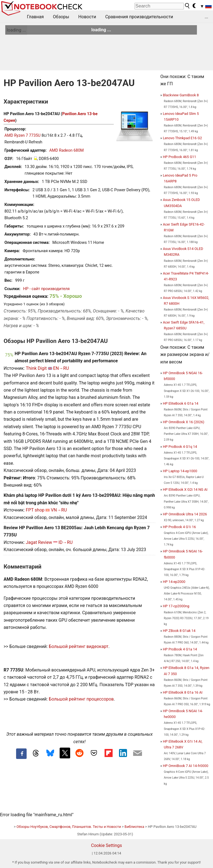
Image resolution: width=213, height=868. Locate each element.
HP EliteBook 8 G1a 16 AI (183, 692)
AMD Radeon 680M (67, 150)
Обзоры (61, 17)
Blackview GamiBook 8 (181, 95)
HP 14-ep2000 (174, 582)
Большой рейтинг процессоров (81, 699)
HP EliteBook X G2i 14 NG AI (185, 489)
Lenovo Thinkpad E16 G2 (182, 138)
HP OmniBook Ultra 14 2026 (185, 514)
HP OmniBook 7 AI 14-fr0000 (186, 766)
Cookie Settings (106, 845)
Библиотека (134, 827)
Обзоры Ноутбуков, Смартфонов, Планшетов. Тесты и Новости (69, 827)
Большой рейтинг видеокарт (79, 646)
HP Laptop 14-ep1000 (180, 471)
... (206, 17)
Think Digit (36, 368)
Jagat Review (39, 542)
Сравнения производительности (139, 17)
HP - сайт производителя (46, 289)
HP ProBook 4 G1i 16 (179, 527)
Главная (35, 17)
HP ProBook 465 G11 (179, 157)
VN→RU (59, 510)
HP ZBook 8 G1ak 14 (179, 631)
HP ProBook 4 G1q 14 (180, 447)
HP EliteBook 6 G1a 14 (181, 403)
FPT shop (35, 510)
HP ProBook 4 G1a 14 (180, 649)
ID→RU (66, 542)
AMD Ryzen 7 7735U (22, 135)
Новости (87, 17)
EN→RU (61, 368)
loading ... (16, 30)
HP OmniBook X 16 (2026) (183, 422)
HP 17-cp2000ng (176, 606)
